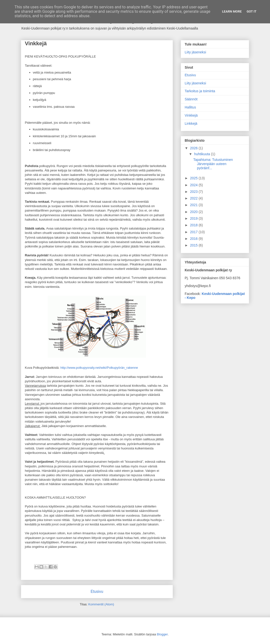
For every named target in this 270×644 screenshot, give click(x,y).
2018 (194, 225)
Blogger (162, 634)
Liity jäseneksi (195, 52)
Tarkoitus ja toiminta (200, 91)
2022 (194, 198)
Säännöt (191, 99)
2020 (194, 212)
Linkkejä (191, 123)
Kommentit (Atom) (101, 604)
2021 (194, 205)
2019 (194, 218)
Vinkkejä (191, 115)
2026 (194, 148)
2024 (194, 185)
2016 (194, 239)
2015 (194, 245)
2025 (194, 178)
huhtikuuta (202, 154)
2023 (194, 192)
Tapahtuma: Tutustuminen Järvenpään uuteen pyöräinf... (213, 164)
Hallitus (190, 107)
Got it (252, 11)
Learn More (232, 11)
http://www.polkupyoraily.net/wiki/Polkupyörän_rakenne (99, 368)
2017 (194, 232)
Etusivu (97, 591)
